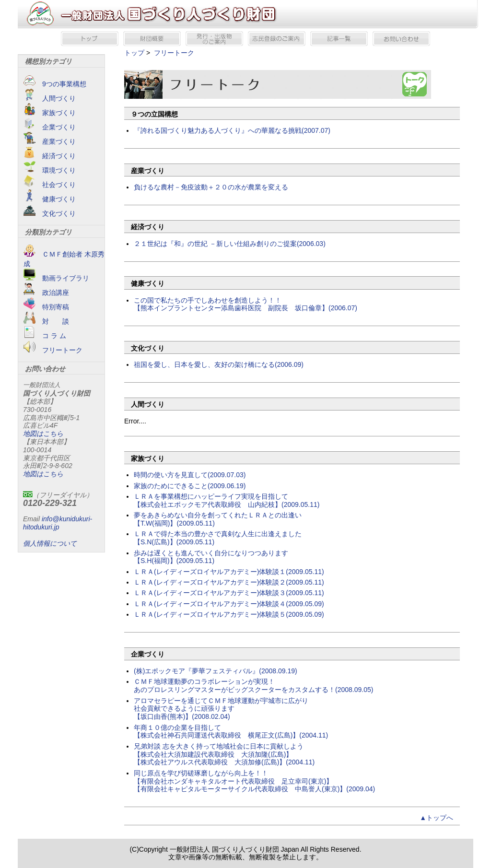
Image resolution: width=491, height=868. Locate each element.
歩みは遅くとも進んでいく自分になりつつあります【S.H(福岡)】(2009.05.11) (211, 557)
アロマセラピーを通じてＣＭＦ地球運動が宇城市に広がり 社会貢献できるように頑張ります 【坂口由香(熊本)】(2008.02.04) (221, 709)
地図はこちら (43, 434)
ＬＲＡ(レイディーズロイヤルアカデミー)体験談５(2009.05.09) (229, 614)
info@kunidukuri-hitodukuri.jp (58, 523)
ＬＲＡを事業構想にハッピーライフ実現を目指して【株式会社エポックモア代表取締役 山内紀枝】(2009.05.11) (227, 500)
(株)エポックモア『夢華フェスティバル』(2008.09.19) (216, 671)
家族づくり (50, 113)
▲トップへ (436, 818)
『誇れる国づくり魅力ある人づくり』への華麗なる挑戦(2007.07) (232, 130)
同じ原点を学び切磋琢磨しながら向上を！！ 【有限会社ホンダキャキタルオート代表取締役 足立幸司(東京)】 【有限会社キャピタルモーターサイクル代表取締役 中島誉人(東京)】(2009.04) (254, 781)
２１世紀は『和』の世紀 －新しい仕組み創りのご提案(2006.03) (230, 244)
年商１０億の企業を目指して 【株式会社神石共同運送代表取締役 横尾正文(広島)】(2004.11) (231, 732)
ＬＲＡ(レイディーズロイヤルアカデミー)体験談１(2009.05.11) (229, 572)
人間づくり (50, 98)
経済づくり (50, 156)
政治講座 (46, 293)
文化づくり (50, 213)
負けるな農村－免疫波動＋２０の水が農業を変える (211, 187)
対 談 (46, 321)
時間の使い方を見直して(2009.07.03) (190, 475)
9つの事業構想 (55, 84)
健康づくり (50, 199)
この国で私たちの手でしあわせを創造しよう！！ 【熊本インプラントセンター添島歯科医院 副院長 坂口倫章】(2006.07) (245, 304)
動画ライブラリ (56, 278)
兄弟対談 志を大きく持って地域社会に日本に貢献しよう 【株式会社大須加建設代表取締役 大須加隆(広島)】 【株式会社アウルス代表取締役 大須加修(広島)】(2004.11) (224, 754)
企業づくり (50, 127)
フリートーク (53, 350)
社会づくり (50, 185)
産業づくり (50, 141)
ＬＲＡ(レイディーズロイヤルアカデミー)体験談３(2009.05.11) (229, 593)
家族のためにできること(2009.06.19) (190, 486)
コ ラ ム (45, 336)
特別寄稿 (46, 307)
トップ (134, 53)
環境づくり (50, 170)
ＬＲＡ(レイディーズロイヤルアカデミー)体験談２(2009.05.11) (229, 582)
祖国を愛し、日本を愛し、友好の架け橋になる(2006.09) (219, 364)
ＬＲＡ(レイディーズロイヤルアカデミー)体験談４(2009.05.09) (229, 604)
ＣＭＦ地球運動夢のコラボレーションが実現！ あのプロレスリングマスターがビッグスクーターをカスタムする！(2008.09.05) (253, 686)
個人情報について (50, 543)
